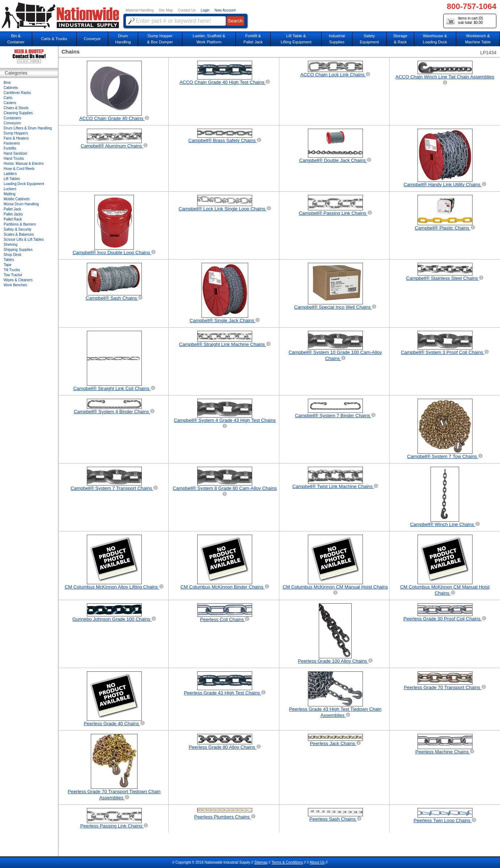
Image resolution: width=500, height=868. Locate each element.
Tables (9, 260)
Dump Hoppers (16, 133)
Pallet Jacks (13, 214)
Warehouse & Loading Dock (435, 39)
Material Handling (140, 10)
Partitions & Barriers (20, 224)
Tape (8, 265)
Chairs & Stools (16, 108)
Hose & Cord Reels (19, 169)
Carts (8, 98)
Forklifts (10, 148)
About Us (317, 862)
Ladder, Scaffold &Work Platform (209, 39)
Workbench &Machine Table (478, 39)
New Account (225, 10)
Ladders (10, 174)
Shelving (10, 245)
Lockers (10, 189)
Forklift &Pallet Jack (253, 39)
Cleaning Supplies (18, 113)
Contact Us (187, 10)
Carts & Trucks (54, 39)
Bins (7, 83)
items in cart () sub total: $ (465, 21)
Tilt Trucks (12, 270)
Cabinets (11, 88)
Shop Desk (12, 255)
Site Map (166, 10)
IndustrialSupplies (337, 39)
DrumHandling (123, 39)
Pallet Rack (13, 219)
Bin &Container (16, 39)
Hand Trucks (14, 159)
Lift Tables (12, 179)
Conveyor (92, 39)
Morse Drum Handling (21, 204)
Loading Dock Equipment (24, 184)
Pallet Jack (12, 209)
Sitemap (261, 862)
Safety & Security (18, 229)
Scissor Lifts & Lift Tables (24, 240)
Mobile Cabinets (17, 199)
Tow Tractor (13, 275)
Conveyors (12, 123)
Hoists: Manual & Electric (24, 164)
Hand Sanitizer (16, 153)
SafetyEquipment (369, 39)
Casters (10, 103)
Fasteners (12, 143)
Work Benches (15, 285)
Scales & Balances (19, 234)
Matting (10, 194)
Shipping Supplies (18, 250)
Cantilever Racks (17, 93)
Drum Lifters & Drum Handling (28, 128)
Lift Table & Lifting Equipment (296, 39)
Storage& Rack (400, 39)
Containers (12, 118)
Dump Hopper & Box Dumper (160, 39)
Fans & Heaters (16, 138)
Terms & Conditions (287, 862)
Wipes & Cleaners (18, 280)
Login (205, 10)
